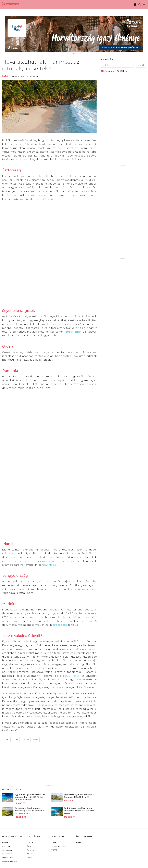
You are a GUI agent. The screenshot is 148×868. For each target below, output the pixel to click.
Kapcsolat (80, 785)
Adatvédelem (8, 792)
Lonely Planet (70, 618)
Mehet (141, 65)
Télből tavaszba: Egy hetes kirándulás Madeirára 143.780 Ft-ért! (79, 753)
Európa (30, 785)
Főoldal (5, 785)
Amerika (30, 792)
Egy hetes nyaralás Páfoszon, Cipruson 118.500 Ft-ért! (79, 738)
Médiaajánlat (8, 800)
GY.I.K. (54, 785)
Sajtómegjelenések (10, 804)
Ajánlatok (6, 789)
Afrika (29, 796)
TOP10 (54, 792)
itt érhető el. (50, 199)
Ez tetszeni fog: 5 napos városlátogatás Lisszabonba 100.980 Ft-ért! (29, 753)
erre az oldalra (73, 307)
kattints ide (52, 507)
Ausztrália (31, 800)
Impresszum (7, 796)
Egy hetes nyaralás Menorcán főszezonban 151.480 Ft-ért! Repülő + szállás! (30, 740)
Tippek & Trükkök (59, 789)
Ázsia (29, 789)
